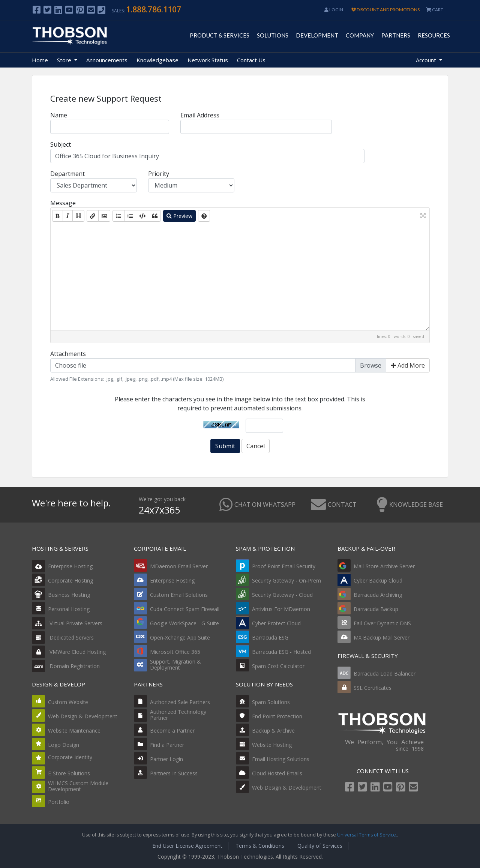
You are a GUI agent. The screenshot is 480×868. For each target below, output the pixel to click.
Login (334, 10)
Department (67, 174)
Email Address (200, 115)
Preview (179, 216)
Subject (61, 144)
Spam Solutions (271, 702)
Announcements (107, 60)
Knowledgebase (157, 60)
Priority (159, 174)
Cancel (256, 446)
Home (40, 60)
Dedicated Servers (63, 637)
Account (427, 60)
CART (435, 10)
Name (59, 115)
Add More (408, 365)
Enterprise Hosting (62, 566)
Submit (225, 446)
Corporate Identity (70, 757)
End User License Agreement (187, 846)
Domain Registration (66, 666)
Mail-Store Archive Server (384, 566)
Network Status (208, 60)
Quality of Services (320, 846)
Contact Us (251, 60)
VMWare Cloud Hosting (69, 652)
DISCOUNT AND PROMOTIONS (385, 10)
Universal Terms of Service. (367, 835)
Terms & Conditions (260, 846)
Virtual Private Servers (67, 623)
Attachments (68, 354)
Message (63, 203)
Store (65, 60)
